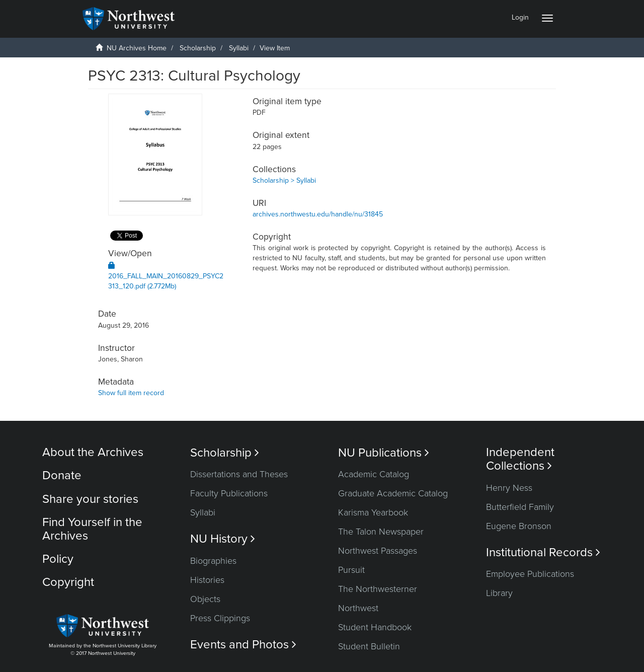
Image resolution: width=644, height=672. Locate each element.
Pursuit (351, 570)
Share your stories (90, 499)
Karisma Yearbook (373, 512)
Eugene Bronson (519, 526)
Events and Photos (243, 645)
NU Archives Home (137, 48)
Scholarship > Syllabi (284, 180)
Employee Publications (530, 574)
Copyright (68, 582)
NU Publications (384, 453)
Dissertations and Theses (239, 474)
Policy (58, 559)
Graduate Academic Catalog (393, 493)
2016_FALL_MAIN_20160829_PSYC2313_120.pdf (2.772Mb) (166, 276)
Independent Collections (520, 459)
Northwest (358, 608)
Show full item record (131, 393)
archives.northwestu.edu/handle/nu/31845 (318, 214)
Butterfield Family (520, 507)
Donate (62, 475)
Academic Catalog (374, 474)
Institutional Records (543, 552)
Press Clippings (220, 618)
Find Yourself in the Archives (92, 529)
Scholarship (198, 48)
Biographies (213, 561)
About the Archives (93, 452)
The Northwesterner (378, 589)
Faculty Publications (229, 493)
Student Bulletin (369, 646)
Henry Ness (509, 488)
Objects (205, 599)
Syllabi (239, 48)
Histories (207, 580)
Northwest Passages (378, 551)
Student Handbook (375, 627)
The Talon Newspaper (381, 532)
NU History (223, 539)
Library (499, 593)
